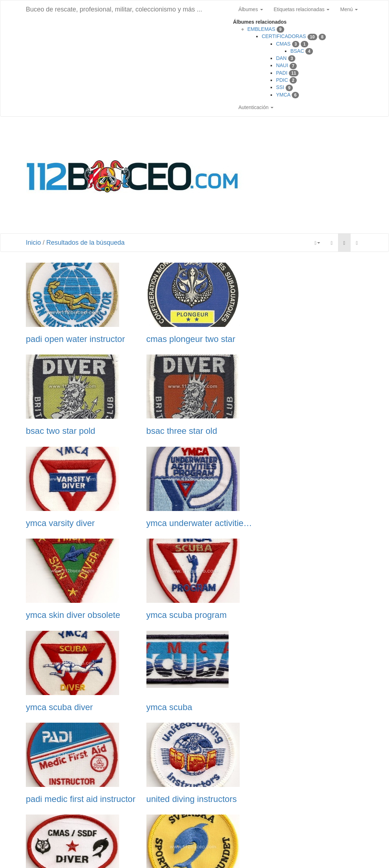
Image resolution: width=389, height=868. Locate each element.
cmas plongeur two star (186, 339)
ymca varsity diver (176, 431)
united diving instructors (303, 615)
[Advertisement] (317, 176)
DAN (281, 58)
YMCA (283, 95)
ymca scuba (49, 615)
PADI (282, 73)
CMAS (283, 44)
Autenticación (256, 107)
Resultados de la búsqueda (85, 243)
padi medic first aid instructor (194, 615)
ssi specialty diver (60, 799)
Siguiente (233, 824)
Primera (131, 824)
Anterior (158, 824)
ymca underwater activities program (311, 431)
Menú (349, 9)
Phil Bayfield (254, 854)
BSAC (297, 51)
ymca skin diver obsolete (73, 523)
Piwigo (167, 854)
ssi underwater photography (311, 707)
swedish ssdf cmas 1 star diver (78, 707)
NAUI (282, 65)
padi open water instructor (75, 339)
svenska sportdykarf (180, 707)
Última (259, 824)
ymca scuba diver (292, 523)
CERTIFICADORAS (284, 36)
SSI (280, 87)
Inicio (33, 243)
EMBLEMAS (261, 29)
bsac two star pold (293, 339)
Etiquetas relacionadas (302, 9)
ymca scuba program (182, 523)
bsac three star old (61, 431)
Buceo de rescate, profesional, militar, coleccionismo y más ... (114, 9)
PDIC (282, 80)
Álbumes (250, 9)
